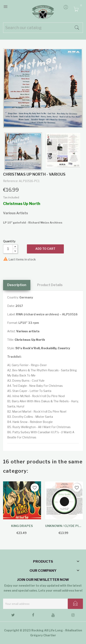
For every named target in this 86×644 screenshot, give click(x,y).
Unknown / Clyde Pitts (64, 526)
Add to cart (45, 249)
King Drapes (22, 526)
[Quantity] (8, 249)
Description (17, 285)
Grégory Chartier (43, 635)
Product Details (50, 285)
